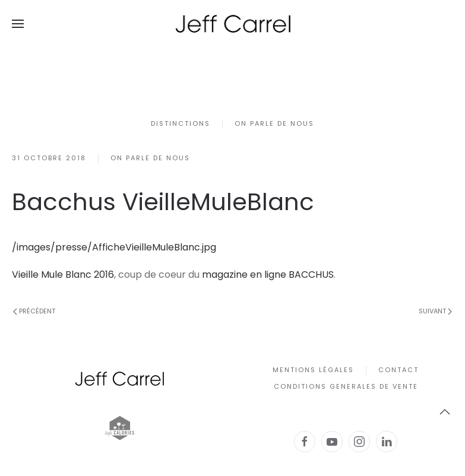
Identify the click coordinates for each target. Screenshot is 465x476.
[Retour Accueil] (233, 24)
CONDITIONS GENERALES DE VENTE (346, 386)
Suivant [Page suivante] (435, 311)
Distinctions (181, 123)
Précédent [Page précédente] (34, 311)
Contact (398, 370)
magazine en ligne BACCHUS (268, 275)
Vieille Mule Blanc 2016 (63, 275)
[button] (18, 24)
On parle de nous (274, 123)
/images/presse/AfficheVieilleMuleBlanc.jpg (114, 247)
